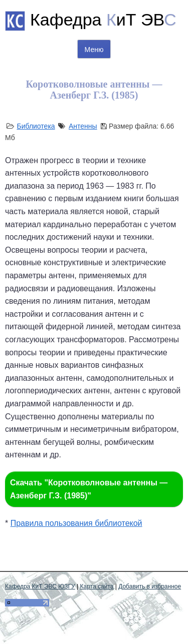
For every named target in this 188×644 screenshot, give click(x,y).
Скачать (89, 489)
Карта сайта (97, 586)
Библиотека (36, 126)
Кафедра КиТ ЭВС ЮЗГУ (40, 586)
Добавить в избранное (150, 586)
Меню (94, 50)
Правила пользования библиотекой (76, 523)
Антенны (83, 126)
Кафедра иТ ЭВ (103, 20)
